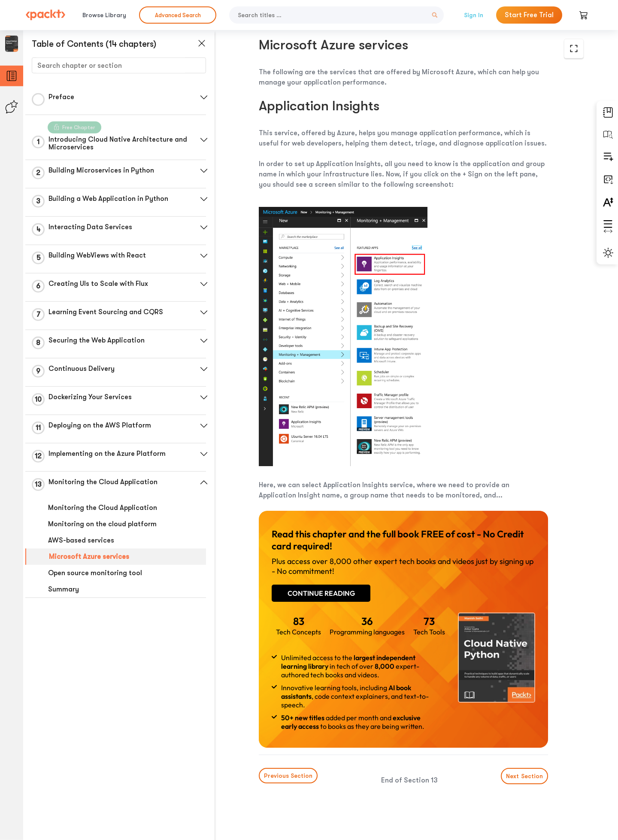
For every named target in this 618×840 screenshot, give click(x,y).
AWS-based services (81, 540)
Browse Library (104, 15)
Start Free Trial (529, 15)
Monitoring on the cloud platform (102, 524)
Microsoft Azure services (89, 557)
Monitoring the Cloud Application (103, 508)
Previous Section (288, 776)
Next (524, 776)
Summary (64, 589)
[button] (204, 97)
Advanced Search (178, 15)
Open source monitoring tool (95, 573)
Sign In (474, 15)
